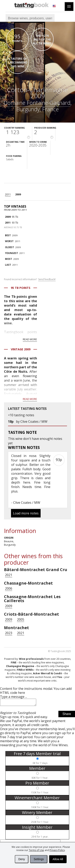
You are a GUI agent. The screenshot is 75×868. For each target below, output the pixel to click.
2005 (21, 619)
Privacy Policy (57, 850)
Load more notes (26, 513)
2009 (18, 194)
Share (67, 715)
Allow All (58, 859)
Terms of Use (36, 850)
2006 (9, 588)
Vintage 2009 (21, 349)
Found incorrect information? (30, 279)
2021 (9, 575)
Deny (22, 859)
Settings (39, 859)
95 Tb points (21, 288)
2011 (8, 194)
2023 (9, 633)
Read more (30, 339)
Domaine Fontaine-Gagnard (37, 103)
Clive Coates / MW (34, 422)
